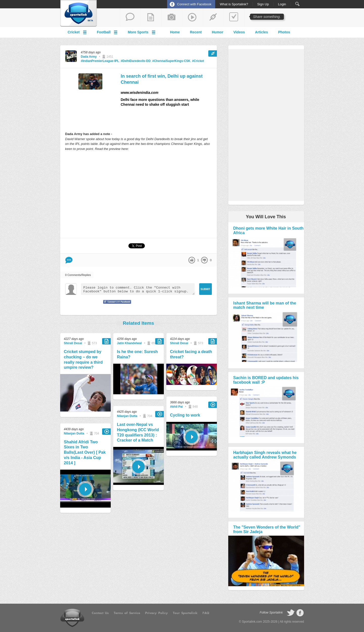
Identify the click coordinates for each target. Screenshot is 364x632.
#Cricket (198, 61)
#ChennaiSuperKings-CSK (171, 61)
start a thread (130, 17)
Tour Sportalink (185, 613)
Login (282, 4)
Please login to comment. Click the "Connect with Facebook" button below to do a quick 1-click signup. (138, 289)
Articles (261, 32)
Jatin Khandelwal (129, 343)
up (192, 260)
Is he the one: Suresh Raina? (138, 354)
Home (175, 32)
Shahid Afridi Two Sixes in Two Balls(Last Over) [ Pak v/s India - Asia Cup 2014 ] (85, 452)
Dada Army (89, 57)
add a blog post (151, 17)
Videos (239, 32)
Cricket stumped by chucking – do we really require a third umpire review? (83, 359)
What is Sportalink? (234, 4)
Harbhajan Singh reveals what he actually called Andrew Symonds (265, 455)
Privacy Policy (156, 613)
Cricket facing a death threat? (191, 354)
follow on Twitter (291, 613)
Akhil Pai (177, 407)
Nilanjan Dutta (74, 433)
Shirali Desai (73, 343)
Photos (284, 32)
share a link (213, 17)
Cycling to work (185, 415)
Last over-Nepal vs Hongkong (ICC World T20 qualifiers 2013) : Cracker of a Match (138, 432)
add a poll (234, 17)
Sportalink (79, 13)
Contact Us (100, 613)
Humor (218, 32)
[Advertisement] (139, 194)
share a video (192, 17)
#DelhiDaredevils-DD (136, 61)
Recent (196, 32)
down (204, 260)
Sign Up (263, 4)
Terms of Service (127, 613)
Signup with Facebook (116, 305)
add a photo (172, 17)
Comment (69, 260)
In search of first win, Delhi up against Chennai (162, 79)
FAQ (206, 613)
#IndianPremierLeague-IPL (100, 61)
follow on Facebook (300, 613)
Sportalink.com (252, 622)
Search (297, 4)
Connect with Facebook (194, 4)
